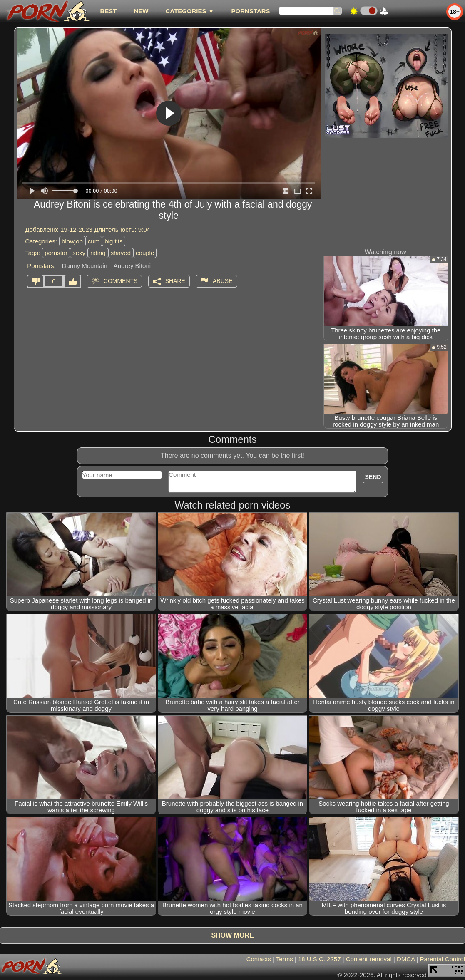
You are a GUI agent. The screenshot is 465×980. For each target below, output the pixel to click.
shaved (121, 253)
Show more (232, 935)
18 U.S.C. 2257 (320, 959)
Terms (285, 959)
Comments (121, 281)
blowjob (72, 241)
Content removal (369, 959)
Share (175, 281)
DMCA (406, 959)
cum (94, 241)
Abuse (223, 281)
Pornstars (251, 11)
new (141, 11)
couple (145, 253)
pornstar (56, 253)
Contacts (259, 959)
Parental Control (443, 959)
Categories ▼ (190, 11)
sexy (79, 253)
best (108, 11)
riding (98, 253)
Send (373, 477)
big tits (113, 241)
